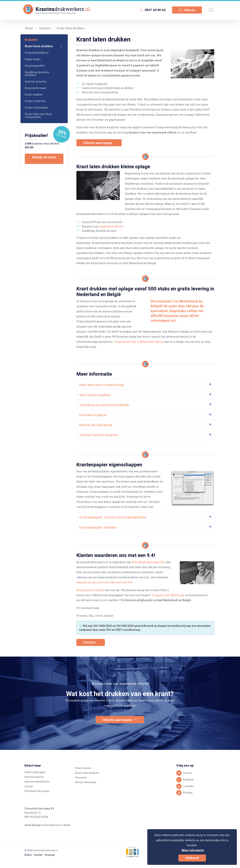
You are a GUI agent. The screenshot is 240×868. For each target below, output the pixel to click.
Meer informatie (193, 850)
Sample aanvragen (86, 782)
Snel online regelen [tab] (95, 395)
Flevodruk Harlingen (37, 791)
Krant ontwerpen (36, 107)
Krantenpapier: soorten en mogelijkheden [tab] (113, 517)
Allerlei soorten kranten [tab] (99, 435)
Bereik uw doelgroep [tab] (96, 425)
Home (29, 28)
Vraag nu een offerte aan (168, 595)
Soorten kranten (36, 81)
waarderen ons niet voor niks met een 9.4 (104, 582)
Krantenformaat (36, 88)
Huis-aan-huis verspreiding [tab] (101, 385)
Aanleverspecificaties (37, 782)
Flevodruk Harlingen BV (148, 562)
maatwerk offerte (111, 226)
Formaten (81, 778)
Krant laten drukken (71, 28)
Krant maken (34, 94)
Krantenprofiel (35, 66)
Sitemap (50, 855)
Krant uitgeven (35, 101)
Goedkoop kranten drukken (37, 74)
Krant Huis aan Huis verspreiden (38, 115)
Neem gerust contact (90, 590)
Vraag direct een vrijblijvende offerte (139, 342)
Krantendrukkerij (37, 53)
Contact (90, 642)
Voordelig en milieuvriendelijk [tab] (104, 405)
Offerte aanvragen (98, 143)
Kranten (45, 28)
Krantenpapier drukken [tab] (98, 527)
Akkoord (192, 858)
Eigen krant (33, 59)
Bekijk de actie (44, 157)
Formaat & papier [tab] (93, 415)
